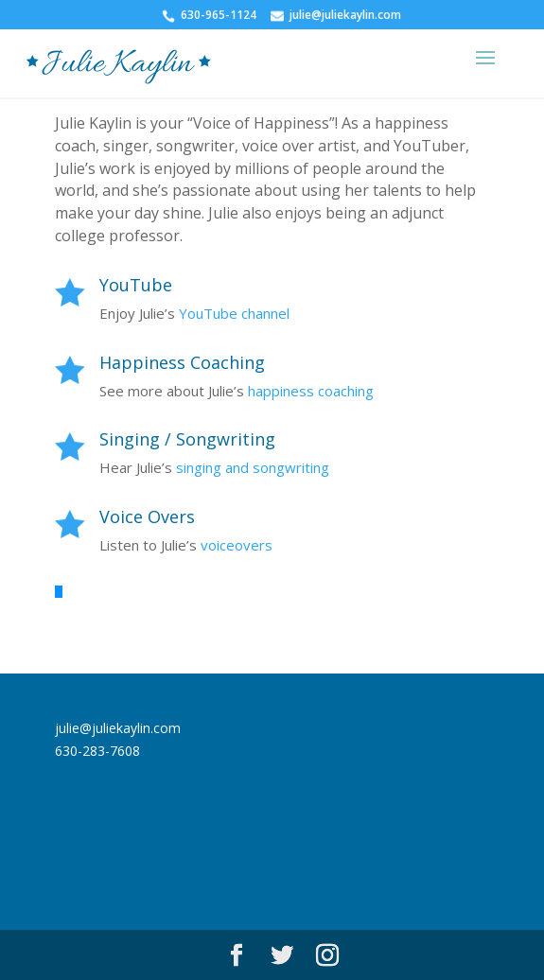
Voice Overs (147, 516)
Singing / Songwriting (187, 439)
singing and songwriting (253, 467)
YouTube (136, 285)
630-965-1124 (219, 15)
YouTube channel (234, 313)
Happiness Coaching (182, 362)
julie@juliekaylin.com (345, 15)
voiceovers (237, 545)
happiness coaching (311, 391)
